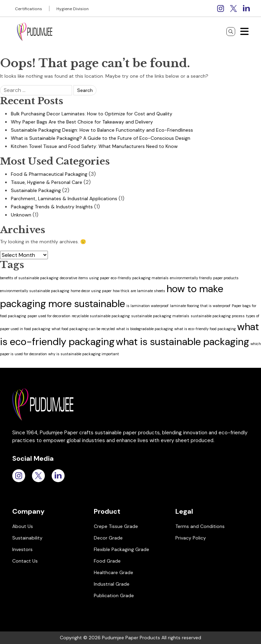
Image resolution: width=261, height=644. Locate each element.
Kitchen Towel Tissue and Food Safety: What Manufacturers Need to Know (94, 146)
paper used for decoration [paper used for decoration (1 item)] (49, 316)
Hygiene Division (73, 9)
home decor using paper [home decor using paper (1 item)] (91, 291)
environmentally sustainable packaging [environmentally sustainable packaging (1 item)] (35, 291)
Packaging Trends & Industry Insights (52, 207)
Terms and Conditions (200, 526)
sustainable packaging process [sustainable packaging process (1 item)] (218, 316)
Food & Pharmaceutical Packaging (49, 174)
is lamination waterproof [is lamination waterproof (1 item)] (147, 306)
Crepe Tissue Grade (116, 526)
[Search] (231, 32)
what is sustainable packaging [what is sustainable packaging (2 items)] (182, 342)
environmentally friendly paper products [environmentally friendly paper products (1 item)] (204, 278)
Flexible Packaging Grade (121, 549)
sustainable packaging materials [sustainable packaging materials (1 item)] (160, 316)
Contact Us (25, 561)
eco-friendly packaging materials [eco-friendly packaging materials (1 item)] (140, 278)
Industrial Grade (112, 584)
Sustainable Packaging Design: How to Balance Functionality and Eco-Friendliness (102, 130)
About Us (23, 526)
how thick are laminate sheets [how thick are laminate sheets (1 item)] (139, 291)
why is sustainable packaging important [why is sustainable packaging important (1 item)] (84, 354)
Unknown (21, 215)
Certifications (29, 9)
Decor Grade (108, 538)
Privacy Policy (191, 538)
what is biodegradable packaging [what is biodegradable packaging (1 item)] (145, 329)
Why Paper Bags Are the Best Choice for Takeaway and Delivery (82, 122)
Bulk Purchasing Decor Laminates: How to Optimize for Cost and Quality (92, 114)
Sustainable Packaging (36, 190)
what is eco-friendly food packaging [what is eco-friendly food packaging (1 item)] (205, 329)
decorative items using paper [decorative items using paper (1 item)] (85, 278)
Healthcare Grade (114, 572)
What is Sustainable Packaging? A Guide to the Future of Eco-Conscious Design (101, 138)
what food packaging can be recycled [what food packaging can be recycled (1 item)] (83, 329)
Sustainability (27, 538)
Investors (22, 549)
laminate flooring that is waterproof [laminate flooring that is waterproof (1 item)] (200, 306)
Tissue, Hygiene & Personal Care (47, 182)
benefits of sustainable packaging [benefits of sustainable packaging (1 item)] (29, 278)
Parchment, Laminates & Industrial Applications (64, 198)
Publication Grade (114, 595)
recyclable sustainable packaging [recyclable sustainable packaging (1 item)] (101, 316)
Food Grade (107, 561)
